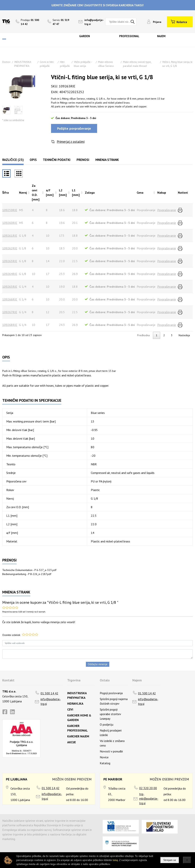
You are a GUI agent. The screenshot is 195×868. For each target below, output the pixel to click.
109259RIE (10, 210)
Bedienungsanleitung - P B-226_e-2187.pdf (27, 574)
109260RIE (10, 223)
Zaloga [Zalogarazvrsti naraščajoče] (90, 192)
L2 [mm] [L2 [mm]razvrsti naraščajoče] (63, 192)
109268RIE (10, 325)
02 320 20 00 (148, 788)
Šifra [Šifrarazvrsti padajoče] (6, 192)
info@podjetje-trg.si (51, 701)
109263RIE (10, 261)
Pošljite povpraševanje (74, 128)
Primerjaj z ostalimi (71, 142)
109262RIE (10, 248)
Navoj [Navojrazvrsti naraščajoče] (23, 192)
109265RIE (10, 287)
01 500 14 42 (49, 693)
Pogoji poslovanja (111, 693)
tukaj (115, 860)
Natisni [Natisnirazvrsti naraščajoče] (183, 192)
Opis (33, 160)
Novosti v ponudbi (111, 751)
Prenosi (83, 160)
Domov (6, 62)
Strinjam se (170, 860)
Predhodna (143, 335)
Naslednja (184, 335)
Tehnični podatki (57, 160)
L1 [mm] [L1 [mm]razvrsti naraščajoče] (76, 192)
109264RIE (10, 274)
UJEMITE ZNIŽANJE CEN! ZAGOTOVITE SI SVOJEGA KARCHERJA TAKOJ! (97, 5)
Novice (104, 757)
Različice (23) (13, 160)
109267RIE (10, 312)
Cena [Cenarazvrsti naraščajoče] (140, 192)
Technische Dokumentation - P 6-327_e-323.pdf (29, 570)
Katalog (105, 763)
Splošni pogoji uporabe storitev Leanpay (110, 714)
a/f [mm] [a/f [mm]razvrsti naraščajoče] (50, 192)
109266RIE (10, 299)
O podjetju (107, 724)
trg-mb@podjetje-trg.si (149, 799)
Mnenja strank (107, 160)
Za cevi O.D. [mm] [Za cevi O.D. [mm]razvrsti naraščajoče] (36, 192)
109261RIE (10, 236)
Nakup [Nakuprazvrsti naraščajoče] (162, 192)
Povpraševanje (167, 210)
